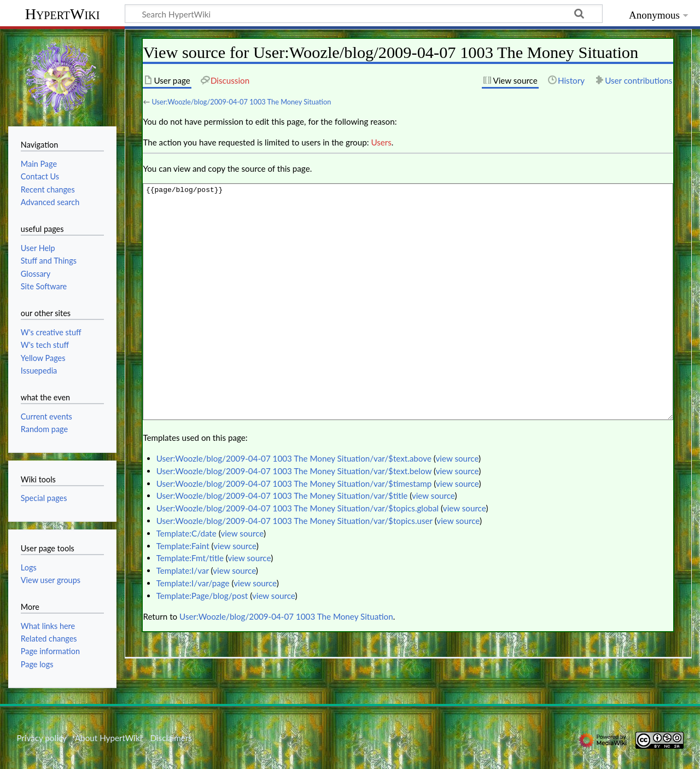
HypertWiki (63, 14)
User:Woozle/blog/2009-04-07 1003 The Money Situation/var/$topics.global (298, 508)
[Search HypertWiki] (364, 14)
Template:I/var (183, 570)
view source (457, 458)
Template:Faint (183, 546)
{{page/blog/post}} (408, 302)
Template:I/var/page (193, 583)
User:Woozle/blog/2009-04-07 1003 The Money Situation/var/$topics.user (294, 521)
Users (381, 142)
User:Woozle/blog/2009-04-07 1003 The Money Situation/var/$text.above (294, 458)
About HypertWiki (108, 738)
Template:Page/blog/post (202, 596)
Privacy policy (41, 738)
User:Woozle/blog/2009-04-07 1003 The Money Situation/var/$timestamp (294, 483)
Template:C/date (186, 533)
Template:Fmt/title (190, 558)
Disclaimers (171, 738)
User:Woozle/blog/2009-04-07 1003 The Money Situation (241, 102)
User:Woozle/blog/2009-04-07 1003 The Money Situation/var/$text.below (294, 471)
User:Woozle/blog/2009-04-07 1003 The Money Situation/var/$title (282, 496)
